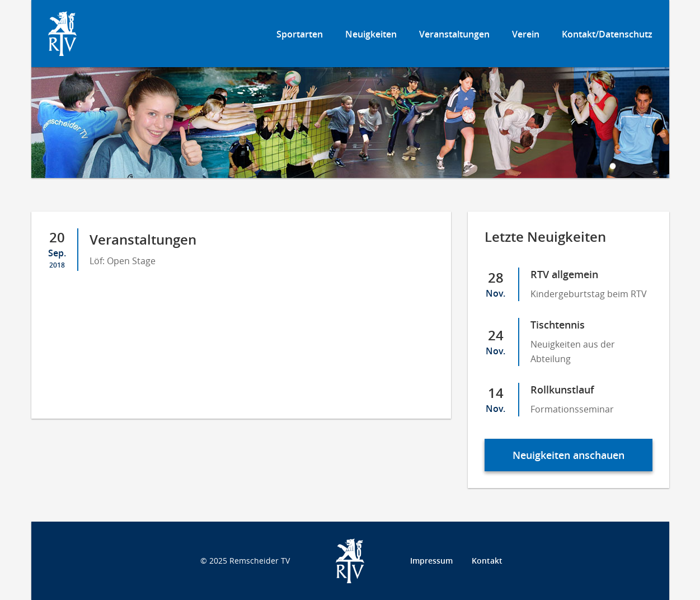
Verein (526, 34)
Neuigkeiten (371, 34)
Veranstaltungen (454, 34)
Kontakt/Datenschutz (607, 34)
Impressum (431, 561)
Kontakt (487, 561)
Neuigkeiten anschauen (569, 455)
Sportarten (300, 34)
